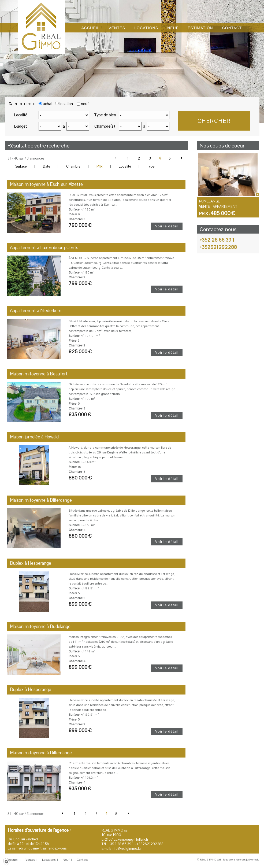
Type (151, 166)
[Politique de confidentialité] (6, 861)
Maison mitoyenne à (46, 184)
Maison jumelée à (34, 437)
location (64, 104)
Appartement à (44, 248)
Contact (82, 860)
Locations (49, 860)
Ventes (30, 860)
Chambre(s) (105, 126)
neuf (85, 104)
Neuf (66, 860)
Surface (21, 166)
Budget (21, 126)
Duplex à (31, 563)
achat (46, 104)
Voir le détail (167, 226)
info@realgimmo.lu (126, 849)
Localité (21, 115)
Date (46, 166)
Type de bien (105, 115)
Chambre (73, 166)
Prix (99, 166)
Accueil (13, 860)
